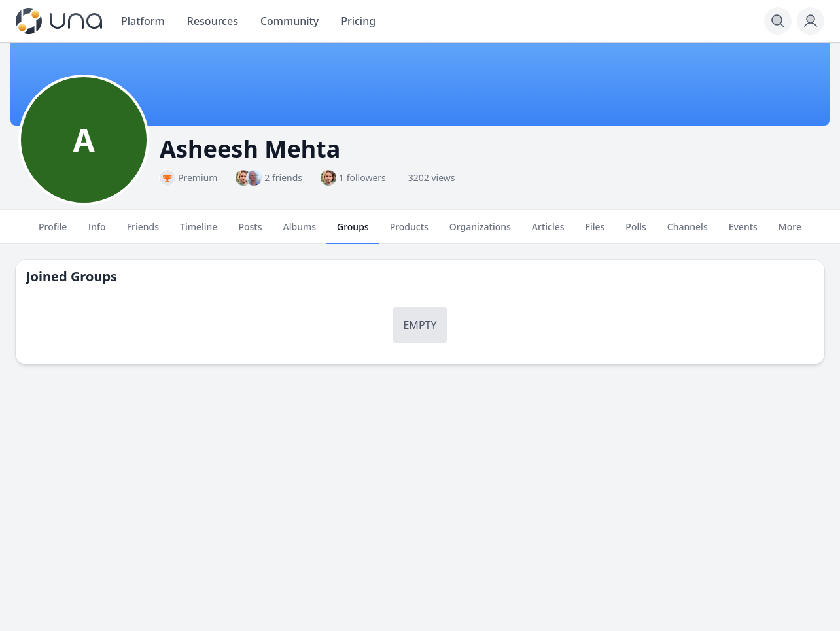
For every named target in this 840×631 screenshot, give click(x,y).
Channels (688, 232)
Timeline (199, 232)
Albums (300, 232)
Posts (250, 232)
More (790, 232)
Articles (548, 232)
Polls (636, 232)
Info (96, 232)
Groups (353, 232)
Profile (53, 232)
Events (743, 232)
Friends (143, 232)
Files (595, 232)
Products (409, 232)
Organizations (480, 232)
